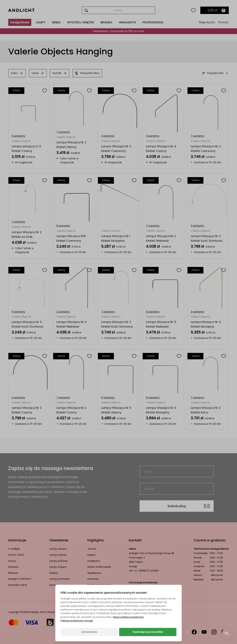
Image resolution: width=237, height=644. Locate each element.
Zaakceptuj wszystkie (148, 632)
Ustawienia (89, 632)
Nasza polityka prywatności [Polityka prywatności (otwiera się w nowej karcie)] (128, 617)
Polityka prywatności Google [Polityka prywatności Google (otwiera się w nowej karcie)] (77, 621)
